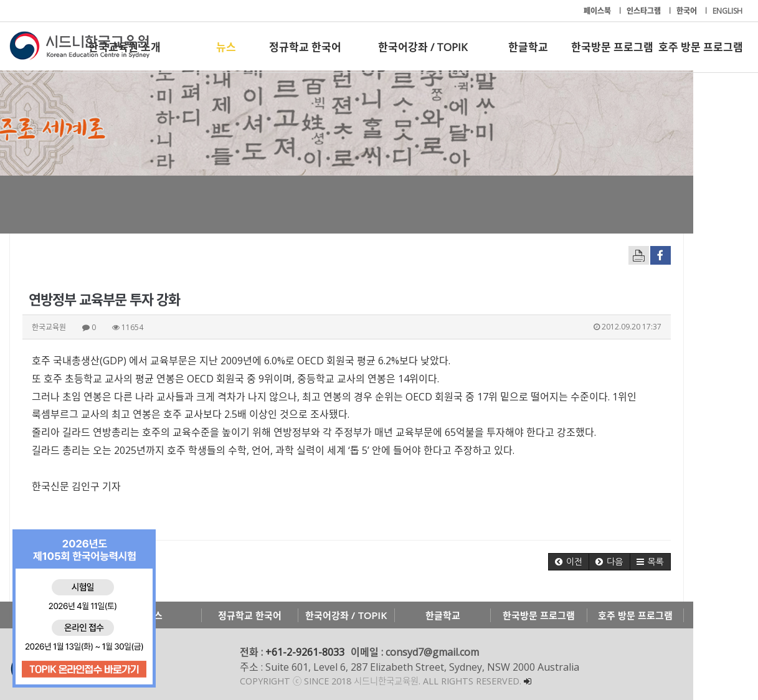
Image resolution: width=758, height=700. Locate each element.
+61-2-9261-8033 (305, 652)
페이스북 (598, 11)
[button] (633, 562)
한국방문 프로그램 (612, 47)
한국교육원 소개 (125, 47)
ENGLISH (727, 11)
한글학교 (528, 47)
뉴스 (226, 47)
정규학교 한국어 (305, 47)
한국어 (688, 11)
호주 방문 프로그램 (701, 47)
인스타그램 (645, 11)
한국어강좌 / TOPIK (423, 47)
